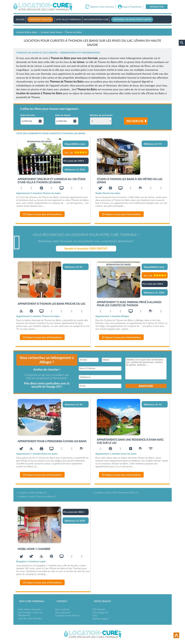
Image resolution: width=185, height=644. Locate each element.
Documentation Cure (96, 19)
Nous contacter (62, 609)
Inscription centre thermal (67, 615)
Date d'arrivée (28, 115)
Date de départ (63, 115)
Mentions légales (100, 619)
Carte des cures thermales (30, 618)
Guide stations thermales (29, 609)
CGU (95, 615)
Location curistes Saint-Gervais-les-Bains (115, 492)
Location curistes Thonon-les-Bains (36, 496)
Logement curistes (40, 19)
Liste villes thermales (69, 19)
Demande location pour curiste (132, 19)
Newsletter (157, 7)
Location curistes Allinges (31, 492)
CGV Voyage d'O (100, 612)
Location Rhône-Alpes (27, 32)
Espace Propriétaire (132, 7)
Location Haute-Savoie (52, 32)
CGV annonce (99, 609)
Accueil (20, 19)
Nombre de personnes (101, 115)
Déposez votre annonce (102, 7)
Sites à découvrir (63, 612)
